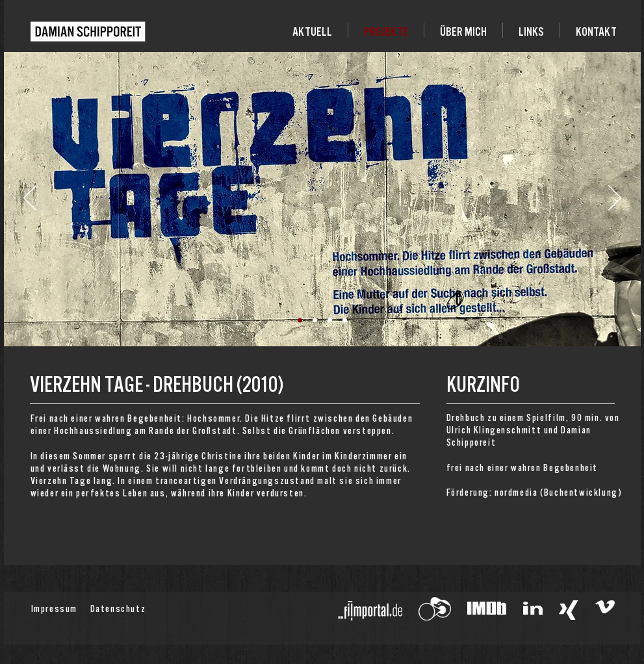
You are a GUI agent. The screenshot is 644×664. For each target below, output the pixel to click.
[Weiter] (615, 199)
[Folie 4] (345, 321)
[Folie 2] (315, 321)
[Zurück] (30, 199)
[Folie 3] (330, 321)
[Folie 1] (300, 321)
